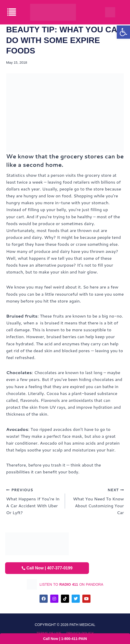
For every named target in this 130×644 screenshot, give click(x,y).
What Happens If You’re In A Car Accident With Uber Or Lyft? (33, 501)
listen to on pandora (71, 584)
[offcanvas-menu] (12, 12)
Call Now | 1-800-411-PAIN (65, 639)
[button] (123, 32)
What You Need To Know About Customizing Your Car (97, 501)
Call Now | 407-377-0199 (47, 568)
